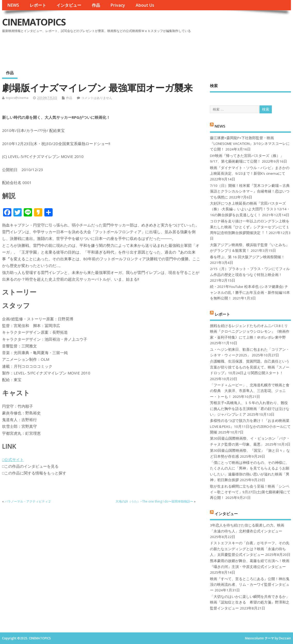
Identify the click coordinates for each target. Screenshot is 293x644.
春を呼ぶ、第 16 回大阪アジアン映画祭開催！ (247, 257)
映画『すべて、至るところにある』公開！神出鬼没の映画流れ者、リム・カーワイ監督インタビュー (250, 585)
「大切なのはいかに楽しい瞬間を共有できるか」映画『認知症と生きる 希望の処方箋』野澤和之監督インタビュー (250, 602)
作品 (96, 5)
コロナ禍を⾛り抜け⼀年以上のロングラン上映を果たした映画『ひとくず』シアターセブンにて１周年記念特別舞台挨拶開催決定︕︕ (250, 227)
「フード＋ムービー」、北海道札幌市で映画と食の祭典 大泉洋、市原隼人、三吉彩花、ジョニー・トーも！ (250, 391)
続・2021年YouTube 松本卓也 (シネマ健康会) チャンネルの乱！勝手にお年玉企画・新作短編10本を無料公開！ (250, 292)
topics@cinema (17, 98)
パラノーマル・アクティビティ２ (28, 501)
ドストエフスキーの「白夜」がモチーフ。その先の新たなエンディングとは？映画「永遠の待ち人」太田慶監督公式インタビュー (250, 549)
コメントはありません (97, 98)
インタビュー (69, 5)
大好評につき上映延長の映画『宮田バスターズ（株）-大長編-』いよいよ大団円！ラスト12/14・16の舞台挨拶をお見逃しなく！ (250, 209)
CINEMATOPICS (34, 22)
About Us (145, 5)
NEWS (13, 5)
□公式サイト (13, 459)
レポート (38, 5)
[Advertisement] (193, 49)
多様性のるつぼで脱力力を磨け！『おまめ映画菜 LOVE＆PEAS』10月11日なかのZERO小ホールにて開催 (250, 426)
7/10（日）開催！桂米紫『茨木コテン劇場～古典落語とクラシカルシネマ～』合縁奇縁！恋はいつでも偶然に (250, 191)
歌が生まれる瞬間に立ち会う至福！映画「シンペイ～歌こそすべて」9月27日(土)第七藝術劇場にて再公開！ (250, 492)
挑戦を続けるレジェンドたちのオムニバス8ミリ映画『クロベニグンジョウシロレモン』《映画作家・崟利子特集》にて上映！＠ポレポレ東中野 (250, 332)
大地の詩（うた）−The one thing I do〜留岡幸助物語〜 (154, 501)
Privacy (118, 5)
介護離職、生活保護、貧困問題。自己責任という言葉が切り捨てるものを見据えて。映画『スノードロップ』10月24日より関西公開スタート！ (250, 367)
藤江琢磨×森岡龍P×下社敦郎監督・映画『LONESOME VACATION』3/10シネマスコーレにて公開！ (250, 144)
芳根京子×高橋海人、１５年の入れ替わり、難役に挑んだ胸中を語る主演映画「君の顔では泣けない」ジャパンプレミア (250, 409)
